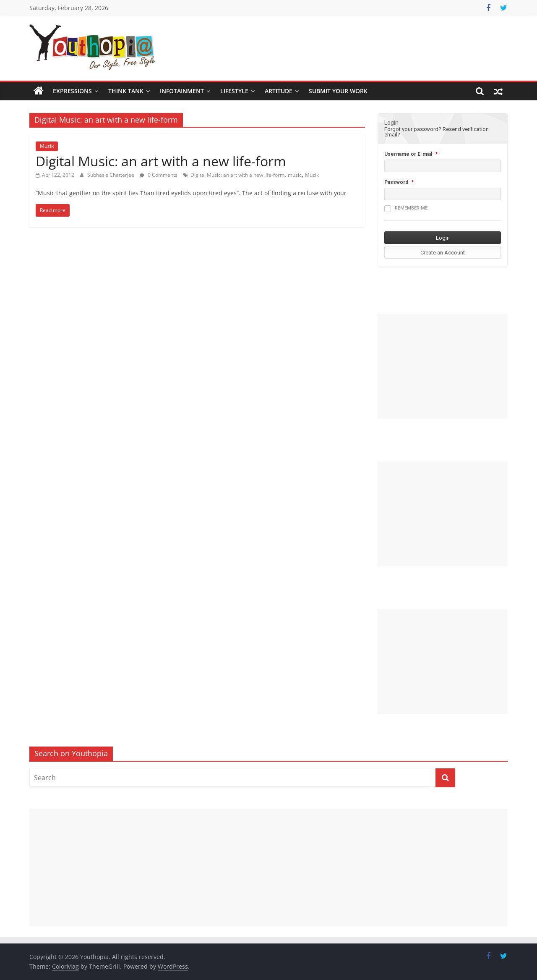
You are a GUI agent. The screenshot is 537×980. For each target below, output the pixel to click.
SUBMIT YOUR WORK (338, 91)
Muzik (47, 146)
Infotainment (182, 91)
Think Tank (126, 91)
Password (396, 182)
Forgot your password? (413, 129)
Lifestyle (234, 91)
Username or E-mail (408, 154)
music (295, 175)
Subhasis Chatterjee (111, 175)
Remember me (406, 209)
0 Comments (159, 175)
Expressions (72, 91)
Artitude (279, 91)
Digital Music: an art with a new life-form (161, 161)
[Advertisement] (443, 366)
